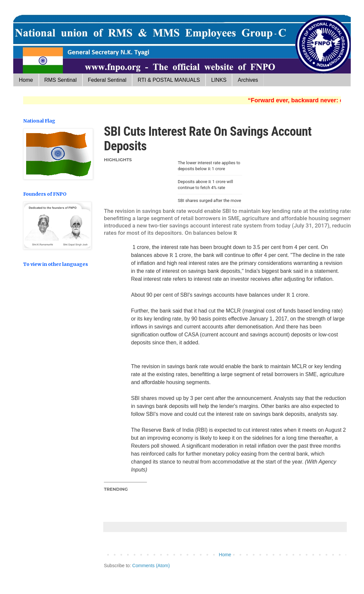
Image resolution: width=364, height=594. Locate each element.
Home (26, 80)
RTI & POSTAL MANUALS (169, 80)
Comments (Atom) (151, 566)
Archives (248, 80)
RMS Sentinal (61, 80)
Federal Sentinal (107, 80)
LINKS (219, 80)
